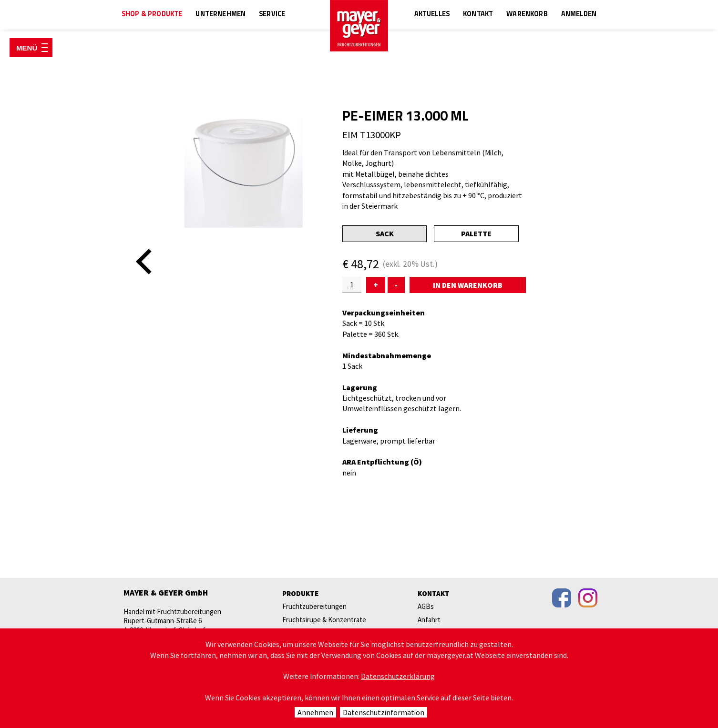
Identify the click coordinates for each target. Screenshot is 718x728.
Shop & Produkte (152, 15)
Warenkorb (527, 15)
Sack (385, 233)
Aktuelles (432, 15)
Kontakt (478, 15)
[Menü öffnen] (31, 48)
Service (272, 15)
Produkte (300, 593)
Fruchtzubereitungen (314, 606)
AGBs (426, 606)
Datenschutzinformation (384, 712)
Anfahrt (429, 620)
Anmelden (579, 15)
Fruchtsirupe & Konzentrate (324, 620)
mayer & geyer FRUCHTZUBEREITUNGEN (359, 26)
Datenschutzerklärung (398, 676)
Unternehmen (221, 15)
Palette (476, 233)
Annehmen (315, 712)
